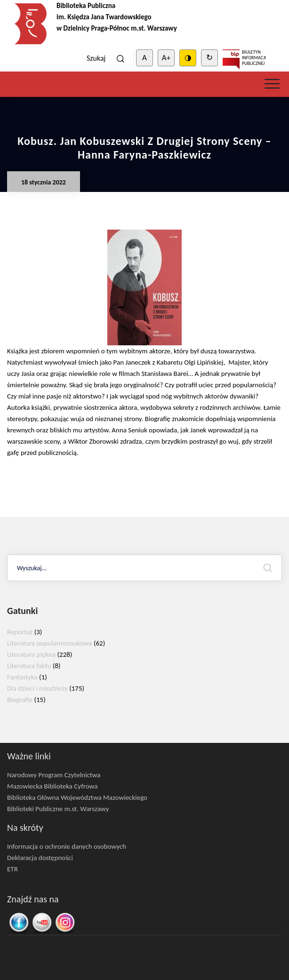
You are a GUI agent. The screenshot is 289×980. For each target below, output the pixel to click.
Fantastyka (22, 677)
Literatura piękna (31, 654)
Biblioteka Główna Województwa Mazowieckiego (77, 797)
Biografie (20, 700)
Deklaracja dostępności (40, 858)
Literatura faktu (29, 666)
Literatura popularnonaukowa (50, 643)
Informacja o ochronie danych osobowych (67, 846)
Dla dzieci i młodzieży (37, 688)
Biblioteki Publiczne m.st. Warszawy (58, 809)
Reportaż (20, 632)
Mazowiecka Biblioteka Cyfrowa (52, 786)
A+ (166, 58)
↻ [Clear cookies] (209, 58)
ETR (12, 869)
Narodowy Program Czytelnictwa (54, 775)
